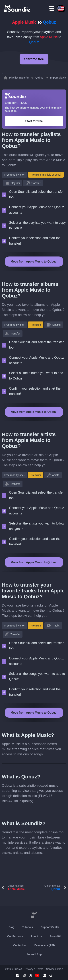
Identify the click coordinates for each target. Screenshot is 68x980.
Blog (12, 927)
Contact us (20, 945)
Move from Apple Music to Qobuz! (34, 262)
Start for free (34, 59)
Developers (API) (45, 945)
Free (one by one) (14, 175)
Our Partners (15, 936)
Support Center (50, 927)
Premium (36, 325)
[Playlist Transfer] (17, 8)
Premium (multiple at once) (46, 175)
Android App (34, 954)
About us (36, 936)
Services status (55, 969)
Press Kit (55, 936)
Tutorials (28, 927)
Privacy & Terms (34, 969)
